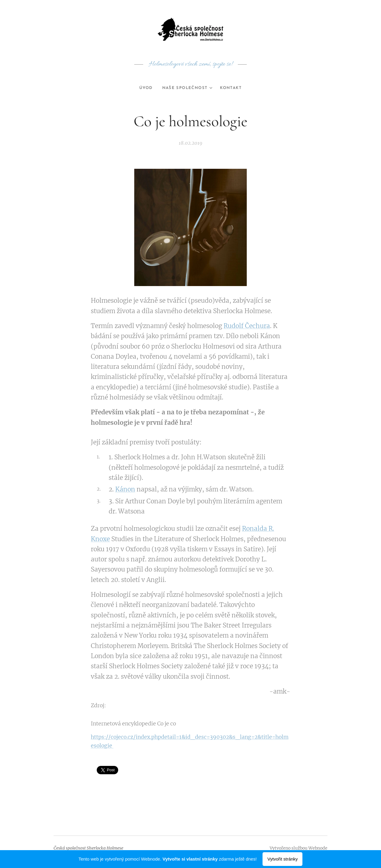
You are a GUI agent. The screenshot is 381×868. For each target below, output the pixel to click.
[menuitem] (145, 88)
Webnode (318, 848)
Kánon (125, 490)
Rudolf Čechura (247, 326)
